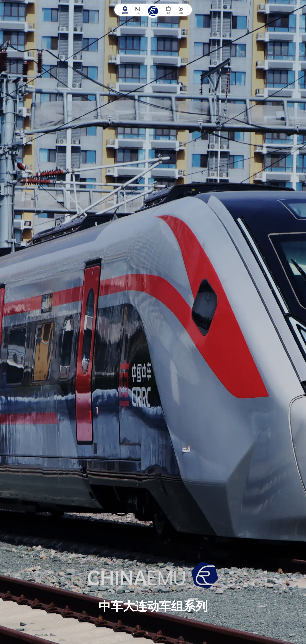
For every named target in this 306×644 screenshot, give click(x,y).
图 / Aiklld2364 (294, 641)
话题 (181, 10)
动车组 (125, 10)
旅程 (168, 10)
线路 (138, 10)
